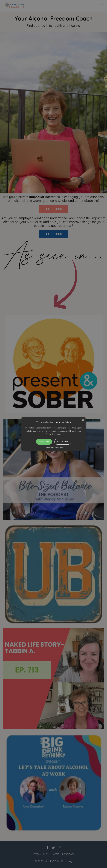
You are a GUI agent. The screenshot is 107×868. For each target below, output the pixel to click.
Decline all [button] (63, 442)
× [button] (83, 420)
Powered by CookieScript (53, 448)
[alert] (53, 434)
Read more (56, 434)
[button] (53, 434)
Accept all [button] (44, 442)
